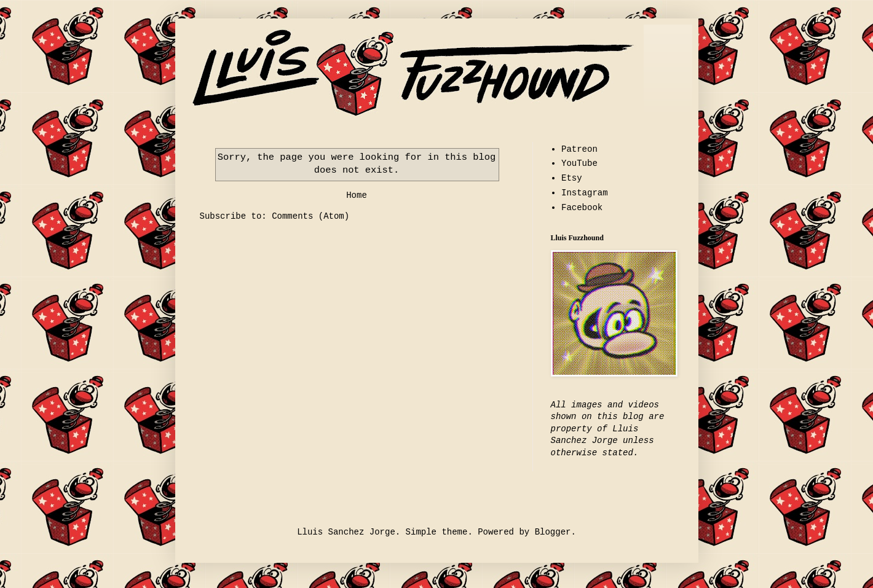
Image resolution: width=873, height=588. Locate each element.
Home (357, 195)
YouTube (579, 163)
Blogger (553, 532)
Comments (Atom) (310, 216)
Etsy (572, 178)
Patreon (579, 149)
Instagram (585, 193)
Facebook (582, 208)
